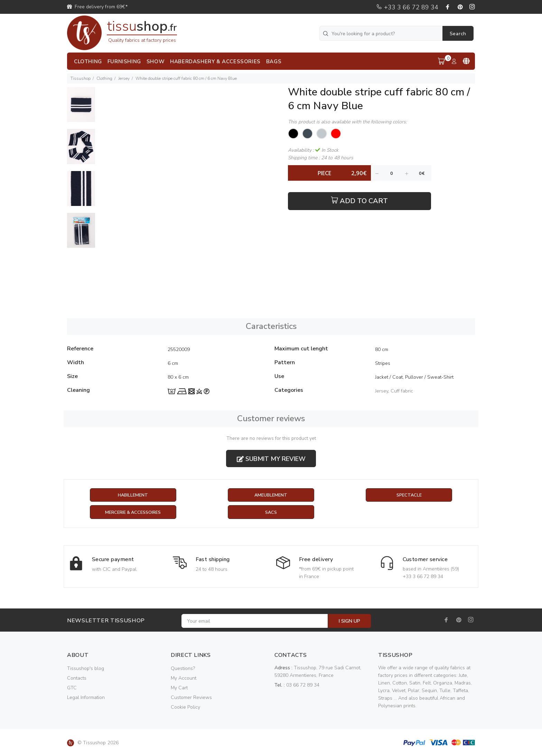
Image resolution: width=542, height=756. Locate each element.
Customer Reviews (191, 698)
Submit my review (271, 459)
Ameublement (271, 495)
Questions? (183, 669)
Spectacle (409, 495)
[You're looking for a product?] (382, 33)
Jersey (124, 78)
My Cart (179, 688)
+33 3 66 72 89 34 (407, 7)
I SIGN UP (349, 622)
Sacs (271, 513)
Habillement (133, 495)
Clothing (104, 78)
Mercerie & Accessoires (133, 513)
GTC (72, 688)
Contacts (77, 679)
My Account (184, 679)
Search (458, 34)
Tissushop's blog (86, 669)
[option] (81, 108)
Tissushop (81, 78)
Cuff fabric (402, 391)
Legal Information (86, 698)
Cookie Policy (185, 708)
